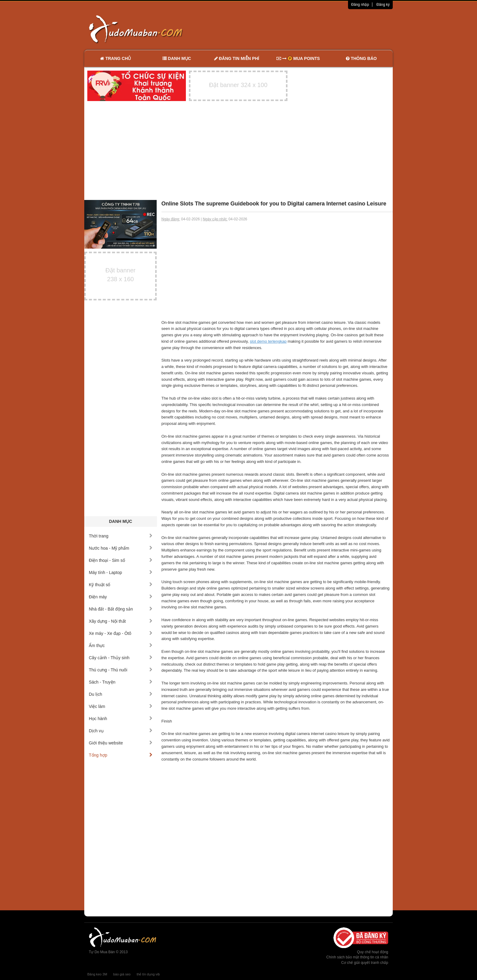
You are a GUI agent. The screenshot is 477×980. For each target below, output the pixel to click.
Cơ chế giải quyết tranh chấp (365, 963)
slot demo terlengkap (268, 341)
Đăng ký (383, 5)
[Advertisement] (303, 29)
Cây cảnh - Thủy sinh (121, 658)
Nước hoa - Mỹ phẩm (121, 548)
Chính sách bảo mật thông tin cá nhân (357, 957)
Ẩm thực (121, 646)
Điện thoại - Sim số (121, 560)
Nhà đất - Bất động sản (121, 609)
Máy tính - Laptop (121, 572)
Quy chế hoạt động (373, 952)
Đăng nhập (360, 5)
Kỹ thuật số (121, 585)
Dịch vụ (121, 731)
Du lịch (121, 694)
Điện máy (121, 597)
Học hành (121, 719)
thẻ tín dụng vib (148, 974)
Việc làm (121, 706)
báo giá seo (122, 974)
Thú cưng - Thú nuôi (121, 670)
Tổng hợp (121, 755)
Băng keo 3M (97, 974)
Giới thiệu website (121, 743)
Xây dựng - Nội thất (121, 621)
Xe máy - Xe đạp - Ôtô (121, 633)
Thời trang (121, 536)
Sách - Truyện (121, 682)
